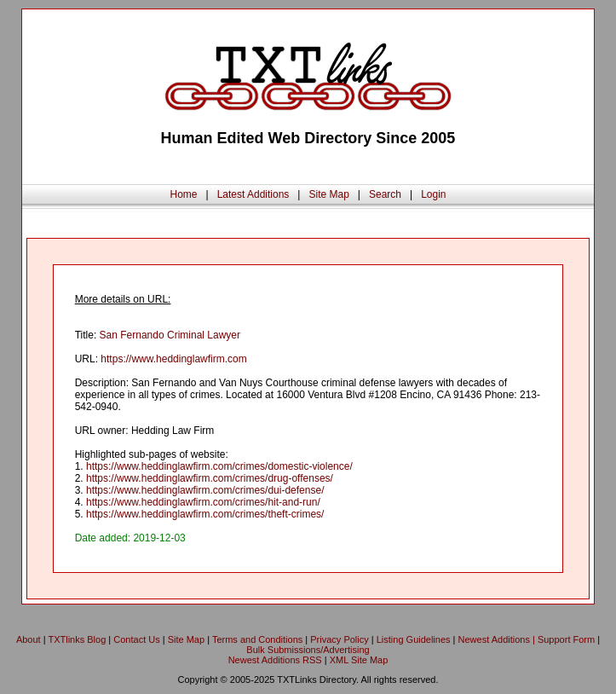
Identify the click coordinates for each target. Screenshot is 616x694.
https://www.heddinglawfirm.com (173, 359)
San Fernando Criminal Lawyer (170, 335)
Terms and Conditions (257, 639)
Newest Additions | (498, 639)
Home (183, 194)
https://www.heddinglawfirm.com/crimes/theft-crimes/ (205, 514)
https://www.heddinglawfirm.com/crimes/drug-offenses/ (210, 478)
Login (433, 194)
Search (385, 194)
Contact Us (136, 639)
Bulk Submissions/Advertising (308, 650)
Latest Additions (253, 194)
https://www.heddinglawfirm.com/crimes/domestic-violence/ (219, 466)
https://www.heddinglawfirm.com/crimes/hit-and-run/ (203, 502)
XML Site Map (359, 660)
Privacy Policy (339, 639)
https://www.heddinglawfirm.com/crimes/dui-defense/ (205, 490)
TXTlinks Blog (77, 639)
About (29, 639)
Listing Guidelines (414, 639)
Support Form (566, 639)
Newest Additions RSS (275, 660)
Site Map (328, 194)
